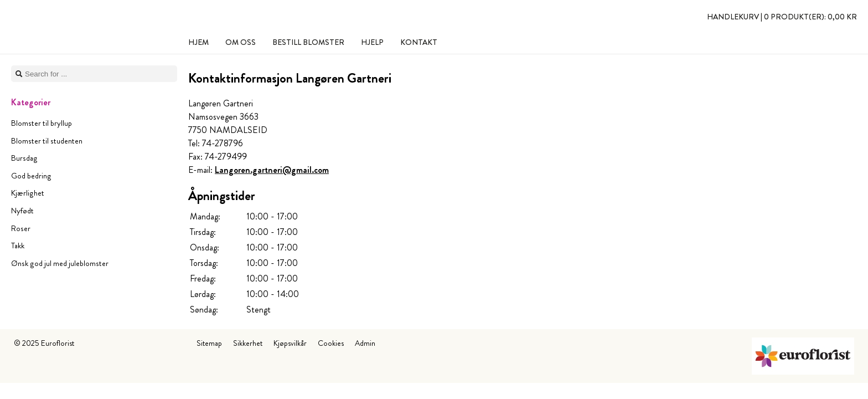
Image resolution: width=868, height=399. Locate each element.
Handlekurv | (782, 17)
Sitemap (209, 343)
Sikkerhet (248, 343)
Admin (365, 343)
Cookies (331, 343)
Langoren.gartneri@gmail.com (272, 170)
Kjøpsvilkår (290, 343)
